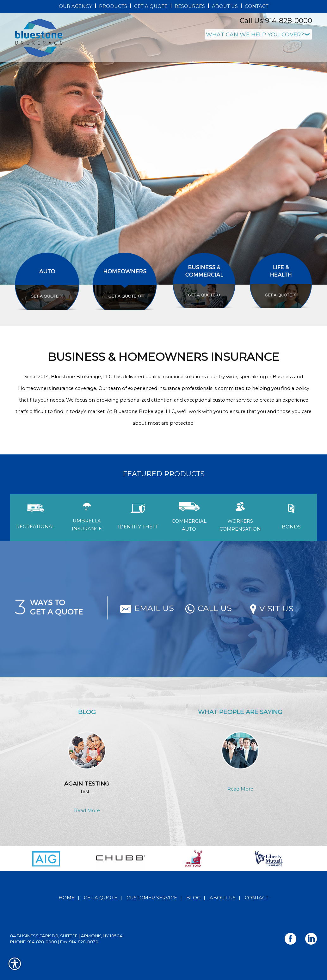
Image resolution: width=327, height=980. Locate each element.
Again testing (87, 783)
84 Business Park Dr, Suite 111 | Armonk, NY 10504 (66, 936)
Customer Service (152, 898)
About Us (223, 898)
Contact (257, 898)
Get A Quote (101, 898)
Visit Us (272, 608)
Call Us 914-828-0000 (276, 21)
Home (67, 898)
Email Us (147, 608)
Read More (87, 811)
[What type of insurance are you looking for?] (258, 34)
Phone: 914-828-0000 (34, 942)
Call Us (209, 608)
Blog (193, 898)
